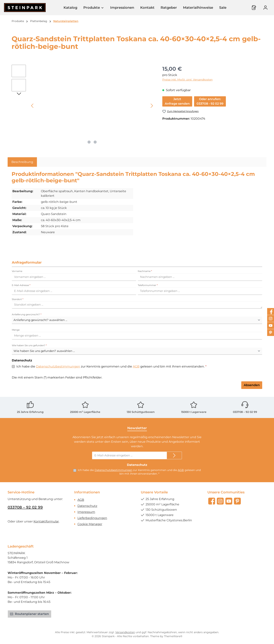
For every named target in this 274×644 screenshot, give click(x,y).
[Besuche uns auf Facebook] (212, 501)
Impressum (86, 512)
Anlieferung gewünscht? (27, 314)
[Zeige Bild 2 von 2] (95, 142)
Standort (18, 299)
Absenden (252, 385)
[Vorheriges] (33, 106)
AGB (136, 366)
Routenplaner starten (29, 614)
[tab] (22, 162)
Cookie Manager (90, 524)
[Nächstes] (152, 106)
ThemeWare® (173, 636)
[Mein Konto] (265, 8)
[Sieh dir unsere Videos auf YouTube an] (229, 501)
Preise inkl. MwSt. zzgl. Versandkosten (187, 80)
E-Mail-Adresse (21, 285)
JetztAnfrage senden (177, 101)
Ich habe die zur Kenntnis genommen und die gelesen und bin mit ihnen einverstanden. (111, 367)
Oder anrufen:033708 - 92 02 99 (210, 101)
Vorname (17, 271)
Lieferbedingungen (92, 518)
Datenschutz (87, 506)
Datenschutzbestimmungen (58, 366)
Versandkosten (125, 632)
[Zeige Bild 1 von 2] (89, 142)
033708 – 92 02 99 (245, 412)
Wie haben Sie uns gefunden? (29, 345)
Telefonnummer (148, 285)
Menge (16, 330)
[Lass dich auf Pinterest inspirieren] (237, 501)
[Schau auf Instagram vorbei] (220, 501)
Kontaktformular (46, 521)
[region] (83, 106)
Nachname (145, 271)
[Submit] (174, 455)
